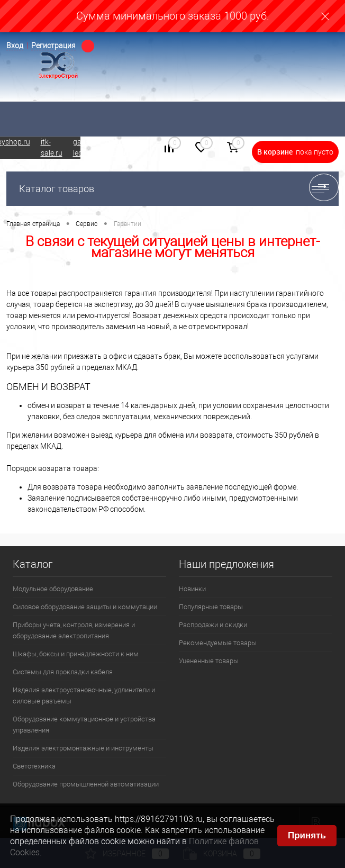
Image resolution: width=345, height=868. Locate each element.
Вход (15, 46)
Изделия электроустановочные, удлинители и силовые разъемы (84, 695)
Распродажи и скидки (213, 625)
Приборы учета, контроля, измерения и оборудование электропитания (74, 630)
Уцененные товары (209, 661)
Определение (88, 46)
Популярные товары (211, 607)
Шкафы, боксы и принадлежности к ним (76, 654)
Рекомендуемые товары (218, 643)
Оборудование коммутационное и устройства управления (84, 725)
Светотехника (34, 766)
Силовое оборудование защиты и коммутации (85, 607)
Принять (307, 835)
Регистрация (53, 46)
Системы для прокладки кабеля (63, 672)
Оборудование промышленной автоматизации (86, 784)
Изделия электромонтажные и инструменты (83, 748)
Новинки (192, 589)
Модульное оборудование (53, 589)
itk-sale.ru (52, 147)
